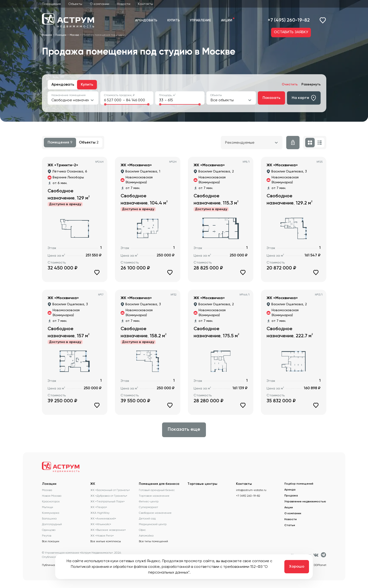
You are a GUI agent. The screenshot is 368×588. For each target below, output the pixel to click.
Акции (227, 20)
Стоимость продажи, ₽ (119, 95)
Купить (174, 20)
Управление (200, 20)
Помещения (51, 4)
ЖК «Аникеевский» (103, 519)
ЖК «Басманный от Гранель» (110, 490)
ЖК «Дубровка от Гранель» (109, 496)
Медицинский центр (153, 524)
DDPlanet (320, 565)
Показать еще (184, 430)
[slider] (105, 104)
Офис (142, 530)
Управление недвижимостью (305, 502)
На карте (304, 98)
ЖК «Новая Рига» (102, 536)
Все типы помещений (153, 541)
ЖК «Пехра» (99, 507)
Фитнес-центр (149, 501)
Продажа (291, 496)
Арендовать (146, 20)
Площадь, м (167, 95)
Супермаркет (148, 507)
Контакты (145, 4)
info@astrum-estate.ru (251, 490)
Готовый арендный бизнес (157, 490)
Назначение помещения (68, 95)
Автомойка (146, 536)
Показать (271, 98)
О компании (100, 4)
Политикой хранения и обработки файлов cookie (115, 567)
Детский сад (147, 519)
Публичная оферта (55, 565)
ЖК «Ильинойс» (101, 524)
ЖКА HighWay (100, 513)
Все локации (51, 541)
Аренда (290, 490)
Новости (124, 4)
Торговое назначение (154, 496)
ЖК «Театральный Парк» (107, 501)
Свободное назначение (155, 513)
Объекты (75, 4)
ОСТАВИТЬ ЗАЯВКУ (291, 32)
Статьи (290, 525)
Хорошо (297, 567)
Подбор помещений (299, 484)
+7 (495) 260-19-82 (289, 20)
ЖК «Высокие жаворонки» (108, 530)
